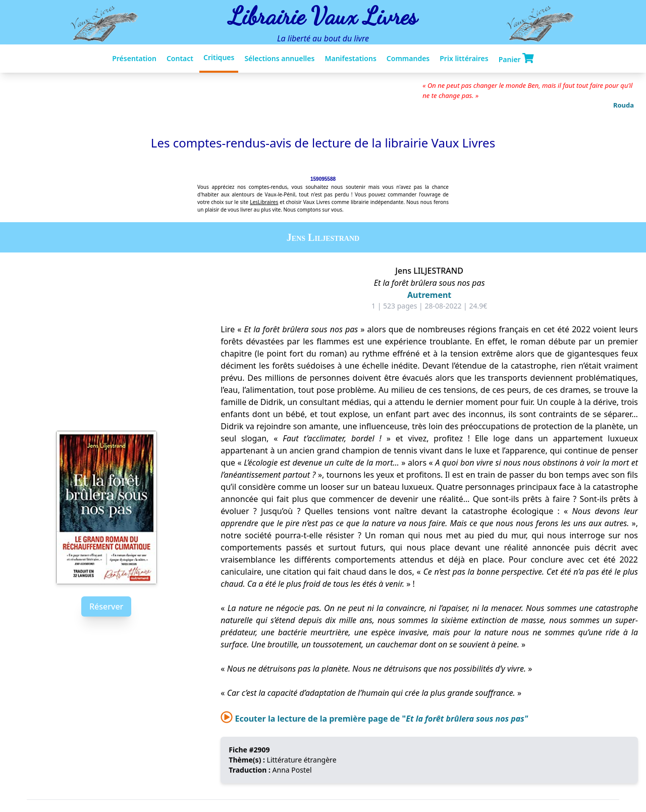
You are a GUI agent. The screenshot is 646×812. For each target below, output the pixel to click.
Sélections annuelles (279, 58)
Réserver (106, 606)
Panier (516, 59)
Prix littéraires (464, 58)
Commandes (408, 58)
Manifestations (350, 58)
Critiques (219, 57)
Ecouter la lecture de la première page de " (374, 719)
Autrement (429, 295)
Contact (180, 58)
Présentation (134, 58)
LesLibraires (264, 202)
